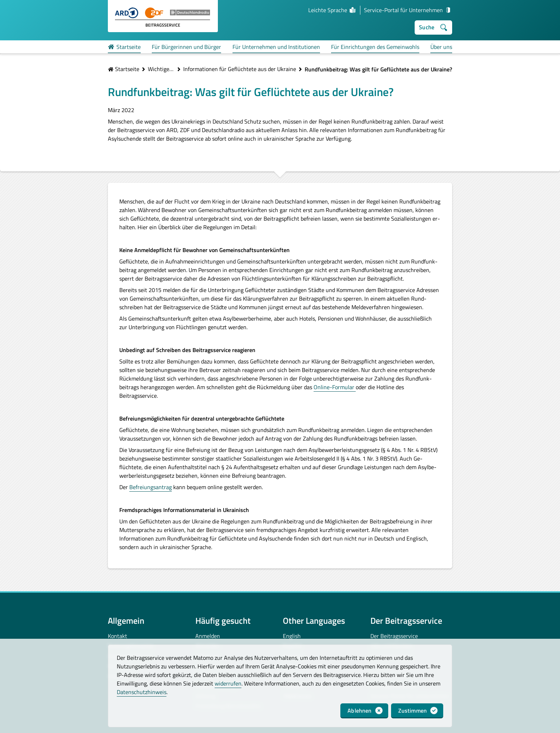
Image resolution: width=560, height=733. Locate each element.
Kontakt (117, 636)
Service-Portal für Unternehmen (408, 10)
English (292, 636)
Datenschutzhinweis (142, 692)
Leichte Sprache (332, 10)
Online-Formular (335, 387)
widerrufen (228, 683)
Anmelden (208, 636)
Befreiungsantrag (151, 487)
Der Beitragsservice (394, 636)
